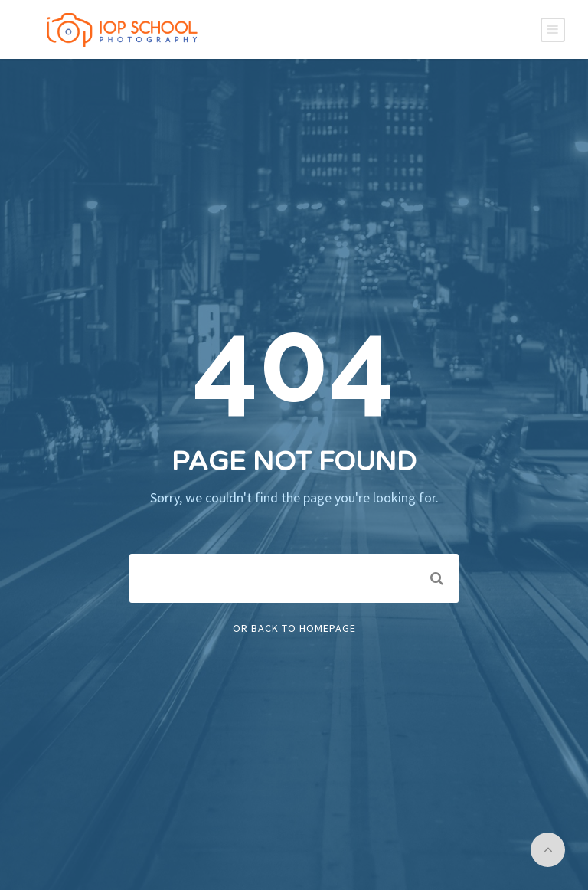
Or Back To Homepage (294, 628)
